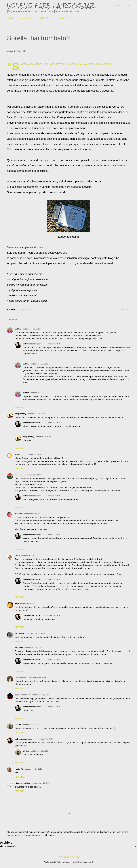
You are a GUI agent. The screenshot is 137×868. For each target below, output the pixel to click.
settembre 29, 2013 (40, 364)
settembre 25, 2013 (32, 329)
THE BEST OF (61, 18)
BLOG (10, 18)
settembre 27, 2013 (33, 769)
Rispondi (20, 407)
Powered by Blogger (68, 857)
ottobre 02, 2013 (43, 437)
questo (71, 263)
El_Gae (18, 725)
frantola (19, 475)
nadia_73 (19, 769)
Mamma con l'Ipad (23, 783)
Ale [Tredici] (20, 414)
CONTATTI (42, 18)
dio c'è (35, 309)
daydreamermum (23, 695)
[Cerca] (117, 6)
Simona (18, 455)
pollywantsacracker (32, 344)
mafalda (19, 514)
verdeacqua (20, 633)
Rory (17, 603)
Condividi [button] (122, 309)
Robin (18, 556)
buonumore (25, 309)
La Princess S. (21, 677)
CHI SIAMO (25, 18)
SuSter (18, 329)
